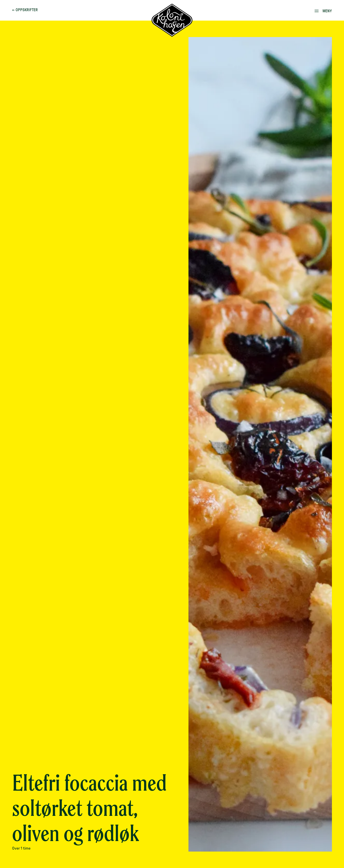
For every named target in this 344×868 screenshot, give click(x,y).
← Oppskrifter (25, 10)
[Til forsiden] (172, 20)
